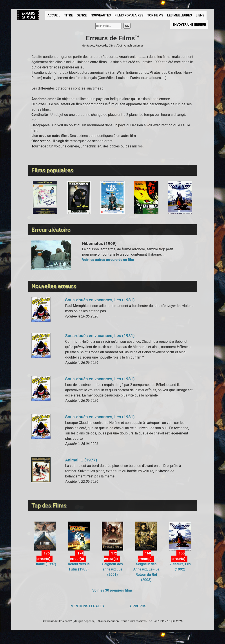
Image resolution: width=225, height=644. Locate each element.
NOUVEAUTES (101, 15)
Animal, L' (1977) (81, 460)
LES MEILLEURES (180, 15)
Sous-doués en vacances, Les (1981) (100, 300)
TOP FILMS (155, 15)
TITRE (68, 15)
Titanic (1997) (45, 564)
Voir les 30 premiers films (112, 590)
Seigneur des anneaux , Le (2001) (112, 569)
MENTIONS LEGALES (87, 606)
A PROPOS (138, 606)
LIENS (200, 15)
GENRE (82, 15)
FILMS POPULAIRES (129, 15)
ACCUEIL (54, 15)
